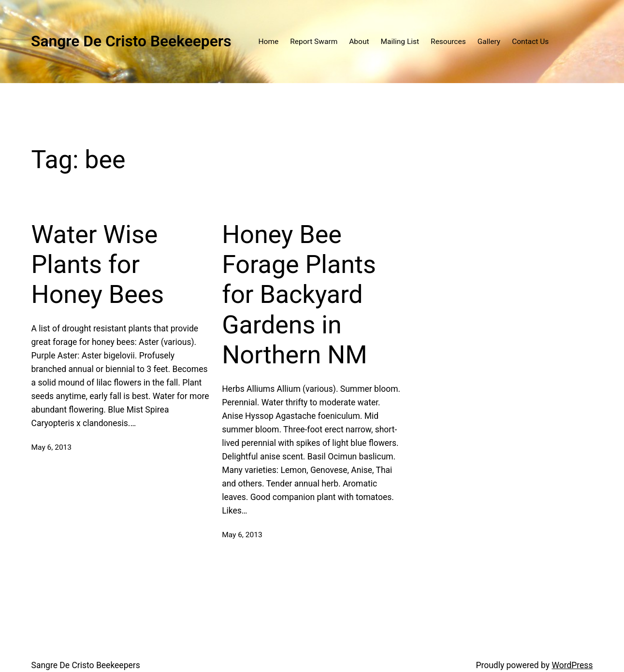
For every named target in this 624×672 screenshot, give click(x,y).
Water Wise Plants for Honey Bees (98, 265)
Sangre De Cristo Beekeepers (131, 41)
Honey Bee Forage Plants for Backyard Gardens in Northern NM (299, 295)
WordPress (572, 665)
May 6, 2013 (51, 447)
